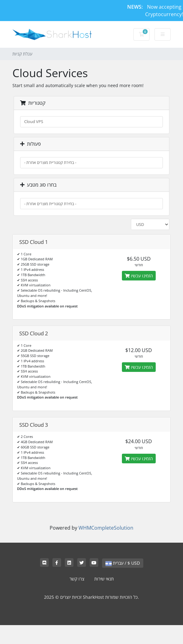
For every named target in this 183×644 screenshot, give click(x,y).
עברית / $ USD (123, 563)
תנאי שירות (104, 579)
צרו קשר (77, 579)
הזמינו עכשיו (139, 276)
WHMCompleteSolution (106, 528)
